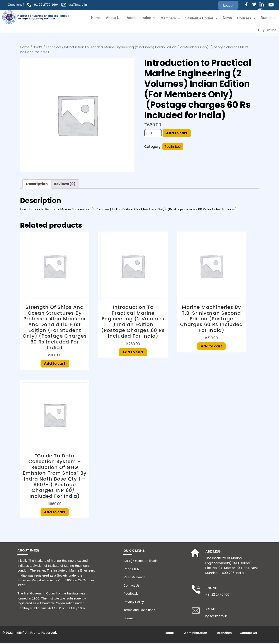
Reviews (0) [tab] (65, 185)
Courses (246, 18)
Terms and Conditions (139, 611)
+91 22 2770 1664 (45, 4)
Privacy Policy (134, 603)
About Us (114, 18)
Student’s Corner (201, 18)
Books (38, 48)
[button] (228, 5)
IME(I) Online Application (141, 562)
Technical (53, 48)
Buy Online (267, 30)
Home (96, 18)
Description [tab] (37, 185)
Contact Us (131, 586)
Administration (141, 18)
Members (170, 18)
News (227, 18)
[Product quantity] (153, 134)
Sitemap (129, 619)
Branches (268, 18)
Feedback (131, 594)
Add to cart (177, 134)
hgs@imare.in (77, 4)
